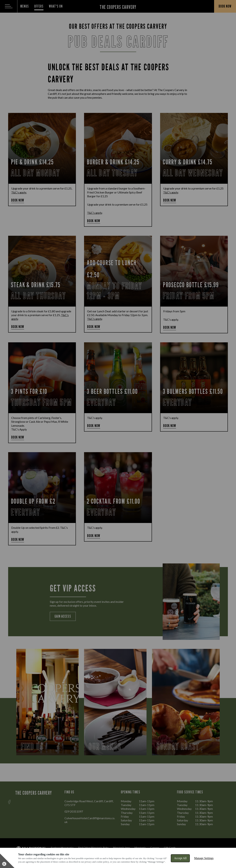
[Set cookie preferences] (7, 861)
